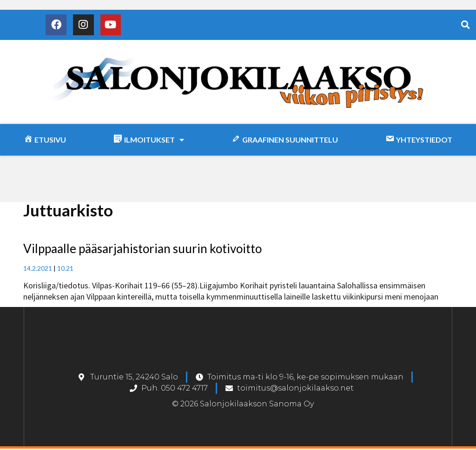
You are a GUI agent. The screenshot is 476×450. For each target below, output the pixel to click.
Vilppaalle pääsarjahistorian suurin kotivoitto (142, 250)
